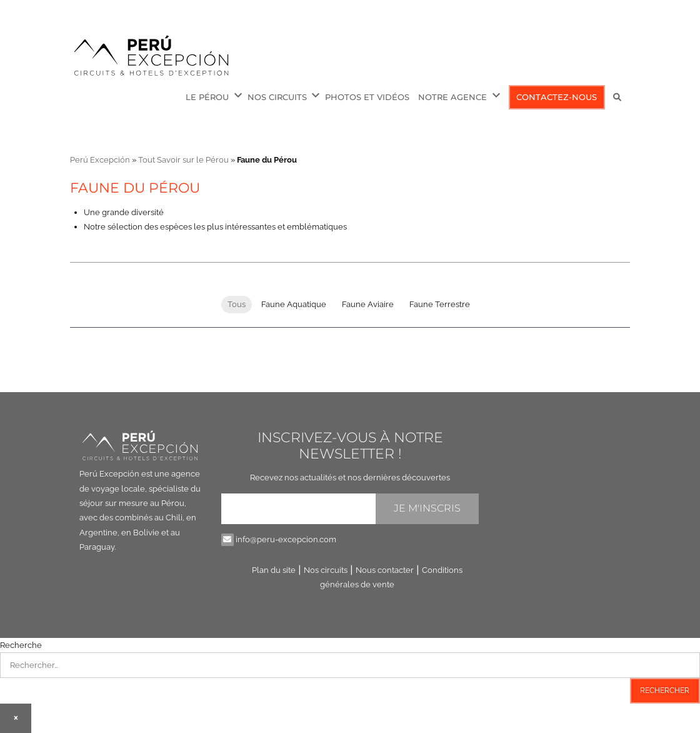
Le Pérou (207, 97)
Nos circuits (277, 97)
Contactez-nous (557, 97)
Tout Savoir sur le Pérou (183, 160)
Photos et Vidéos (367, 97)
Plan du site (274, 570)
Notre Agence (452, 97)
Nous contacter (385, 570)
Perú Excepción (100, 160)
